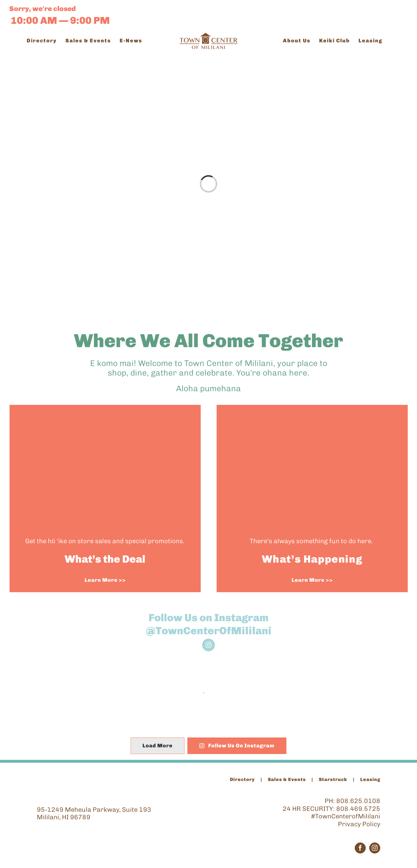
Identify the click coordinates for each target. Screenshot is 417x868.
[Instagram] (375, 848)
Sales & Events (287, 779)
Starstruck (333, 779)
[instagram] (209, 645)
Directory (242, 779)
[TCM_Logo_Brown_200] (209, 36)
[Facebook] (360, 848)
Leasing (370, 779)
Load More (158, 746)
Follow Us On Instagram (237, 746)
